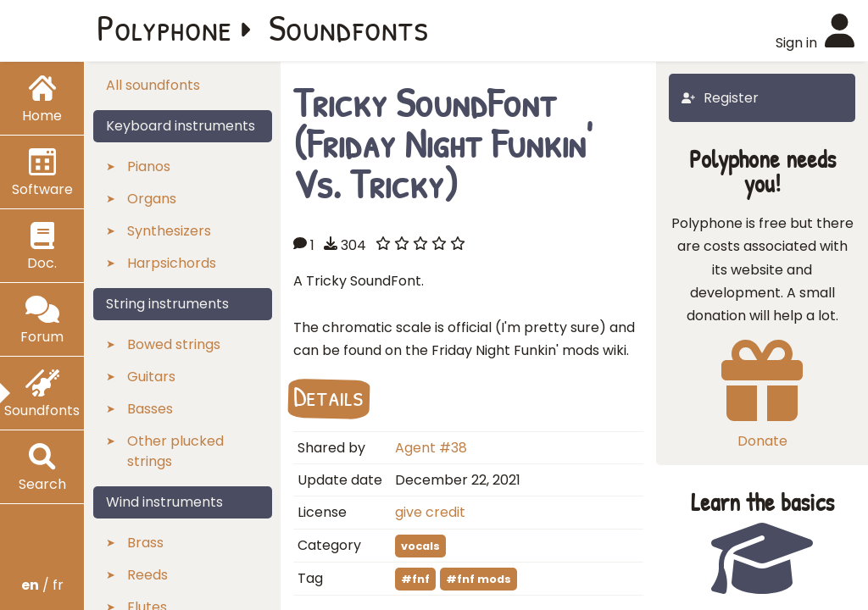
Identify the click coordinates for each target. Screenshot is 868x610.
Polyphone (164, 27)
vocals (420, 546)
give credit (430, 512)
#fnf (415, 579)
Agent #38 (431, 448)
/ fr (42, 585)
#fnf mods (479, 579)
